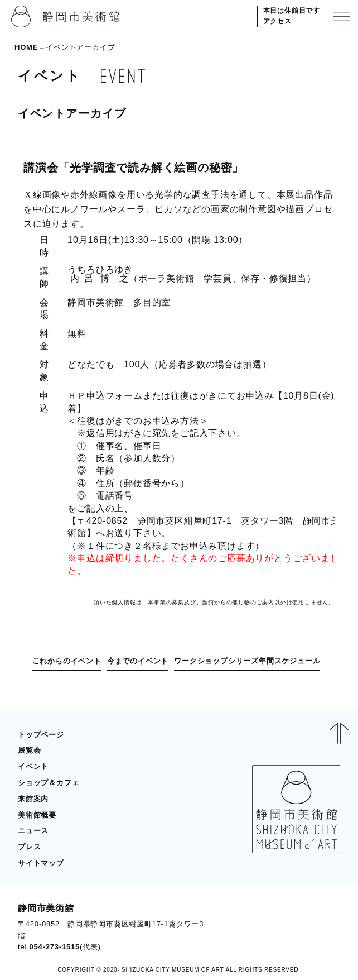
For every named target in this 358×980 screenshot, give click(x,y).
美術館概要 (37, 815)
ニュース (33, 831)
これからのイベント (67, 661)
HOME (26, 47)
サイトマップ (41, 863)
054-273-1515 (55, 947)
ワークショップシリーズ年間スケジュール (247, 661)
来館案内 (33, 799)
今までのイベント (138, 661)
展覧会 (29, 750)
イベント (33, 766)
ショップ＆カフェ (49, 783)
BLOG (318, 927)
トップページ (41, 735)
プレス (29, 847)
